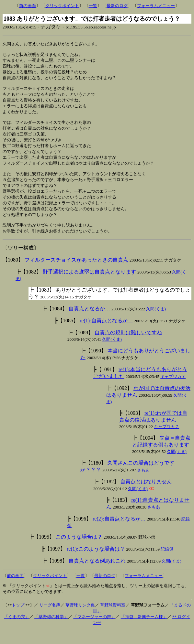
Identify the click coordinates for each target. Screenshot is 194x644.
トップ (18, 619)
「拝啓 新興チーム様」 (144, 631)
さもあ (143, 484)
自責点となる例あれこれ (97, 575)
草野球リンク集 (80, 619)
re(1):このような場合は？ (96, 563)
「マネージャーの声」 (94, 631)
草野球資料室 (113, 619)
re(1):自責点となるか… (106, 335)
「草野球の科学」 (51, 631)
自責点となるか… (89, 323)
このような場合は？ (79, 551)
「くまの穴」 (17, 631)
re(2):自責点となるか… (119, 533)
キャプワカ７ (173, 391)
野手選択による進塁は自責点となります (89, 286)
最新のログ (117, 6)
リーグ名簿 (50, 619)
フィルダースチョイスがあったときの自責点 (76, 274)
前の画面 (28, 6)
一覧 (93, 6)
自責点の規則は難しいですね (128, 347)
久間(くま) (156, 323)
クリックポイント (62, 6)
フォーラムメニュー (156, 6)
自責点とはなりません (146, 496)
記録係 (167, 563)
